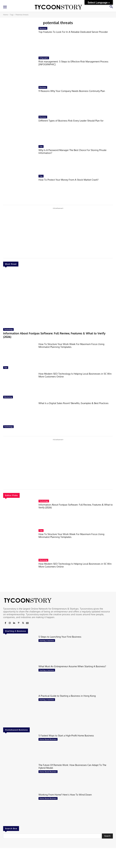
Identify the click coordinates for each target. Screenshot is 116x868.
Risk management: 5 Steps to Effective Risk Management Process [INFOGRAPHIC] (73, 63)
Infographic (44, 58)
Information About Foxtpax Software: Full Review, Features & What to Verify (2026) (54, 335)
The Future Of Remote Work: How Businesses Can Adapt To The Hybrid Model (72, 766)
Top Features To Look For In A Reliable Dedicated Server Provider (73, 32)
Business (43, 87)
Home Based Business (48, 739)
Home (6, 15)
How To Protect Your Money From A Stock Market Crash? (68, 180)
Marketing (8, 397)
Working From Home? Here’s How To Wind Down (65, 795)
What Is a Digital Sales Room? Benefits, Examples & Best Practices (73, 403)
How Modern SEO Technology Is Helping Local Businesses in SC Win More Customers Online (75, 375)
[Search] (107, 836)
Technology (8, 329)
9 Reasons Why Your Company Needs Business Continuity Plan (72, 91)
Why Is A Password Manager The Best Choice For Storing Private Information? (72, 152)
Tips (6, 367)
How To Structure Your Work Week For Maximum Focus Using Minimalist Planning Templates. (71, 346)
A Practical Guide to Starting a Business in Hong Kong (67, 696)
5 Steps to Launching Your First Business (60, 637)
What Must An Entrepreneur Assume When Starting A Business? (72, 666)
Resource (43, 28)
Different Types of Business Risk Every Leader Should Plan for (71, 121)
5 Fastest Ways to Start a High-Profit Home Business (66, 736)
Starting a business (47, 640)
